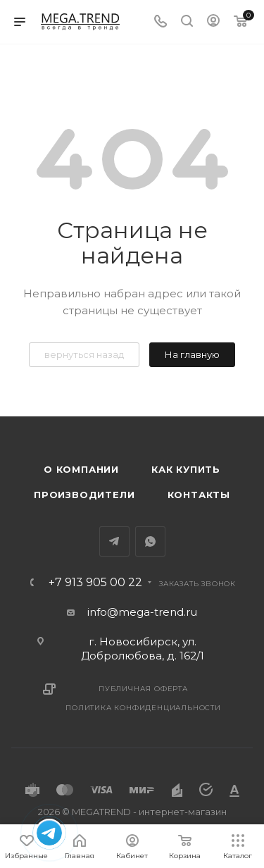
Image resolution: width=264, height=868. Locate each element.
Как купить (186, 469)
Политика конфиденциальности (143, 708)
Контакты (199, 495)
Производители (84, 495)
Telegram (114, 541)
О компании (81, 469)
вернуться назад (84, 354)
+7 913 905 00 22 (95, 583)
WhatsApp (150, 541)
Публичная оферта (143, 689)
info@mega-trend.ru (142, 612)
